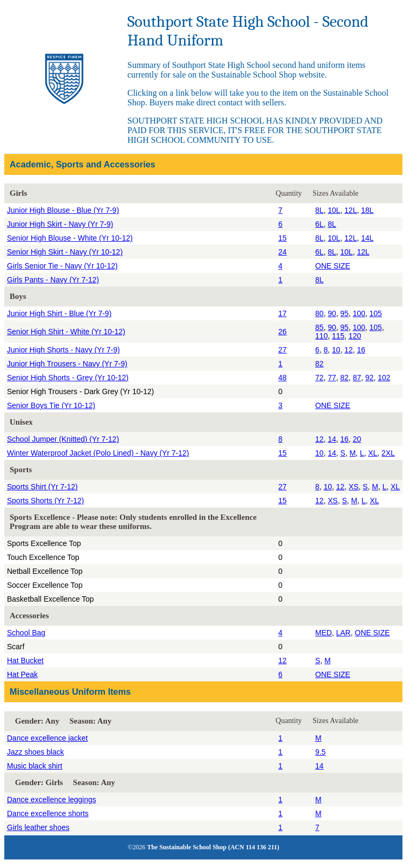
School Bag (26, 633)
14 (332, 439)
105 (375, 313)
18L (367, 210)
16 (361, 350)
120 (355, 336)
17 (283, 313)
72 (319, 378)
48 (283, 378)
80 (319, 313)
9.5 (320, 752)
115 (338, 336)
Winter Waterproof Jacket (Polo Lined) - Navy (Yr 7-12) (98, 453)
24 (283, 252)
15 (283, 238)
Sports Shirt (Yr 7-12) (42, 487)
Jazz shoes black (36, 752)
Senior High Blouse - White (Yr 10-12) (70, 238)
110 (321, 336)
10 (336, 350)
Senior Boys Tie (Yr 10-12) (51, 405)
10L (334, 210)
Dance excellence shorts (48, 813)
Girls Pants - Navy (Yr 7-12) (53, 280)
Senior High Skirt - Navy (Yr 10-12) (65, 252)
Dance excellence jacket (47, 738)
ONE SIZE (333, 266)
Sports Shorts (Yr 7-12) (45, 501)
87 (357, 378)
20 (357, 439)
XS (353, 487)
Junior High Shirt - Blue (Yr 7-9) (59, 313)
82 (319, 364)
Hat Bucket (25, 660)
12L (351, 210)
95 (345, 313)
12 (349, 350)
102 (384, 378)
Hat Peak (22, 674)
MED (324, 633)
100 (359, 313)
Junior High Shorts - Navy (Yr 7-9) (63, 350)
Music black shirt (35, 766)
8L (319, 210)
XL (373, 453)
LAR (343, 633)
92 (370, 378)
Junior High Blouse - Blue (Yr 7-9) (63, 210)
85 (319, 327)
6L (319, 224)
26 (283, 332)
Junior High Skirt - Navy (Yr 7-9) (60, 224)
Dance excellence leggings (52, 800)
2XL (388, 453)
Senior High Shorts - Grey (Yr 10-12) (68, 378)
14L (367, 238)
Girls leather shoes (38, 827)
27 (283, 350)
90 (332, 313)
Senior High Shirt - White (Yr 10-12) (66, 332)
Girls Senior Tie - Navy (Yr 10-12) (62, 266)
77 (332, 378)
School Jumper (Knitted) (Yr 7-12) (63, 439)
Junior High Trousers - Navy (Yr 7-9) (67, 364)
